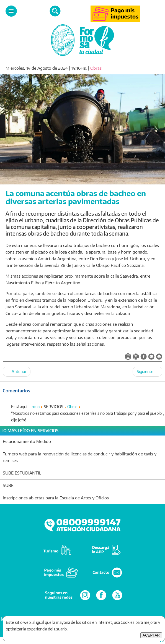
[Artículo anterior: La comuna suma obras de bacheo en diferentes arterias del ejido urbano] (17, 372)
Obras (96, 68)
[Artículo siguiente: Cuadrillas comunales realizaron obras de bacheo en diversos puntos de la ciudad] (147, 372)
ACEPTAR (151, 635)
